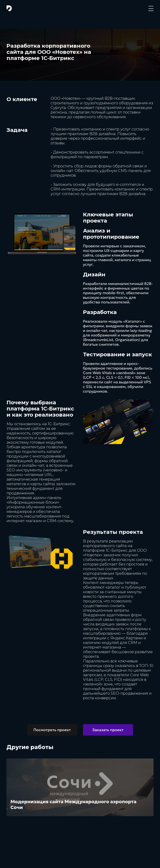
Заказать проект (108, 730)
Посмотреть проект (52, 730)
